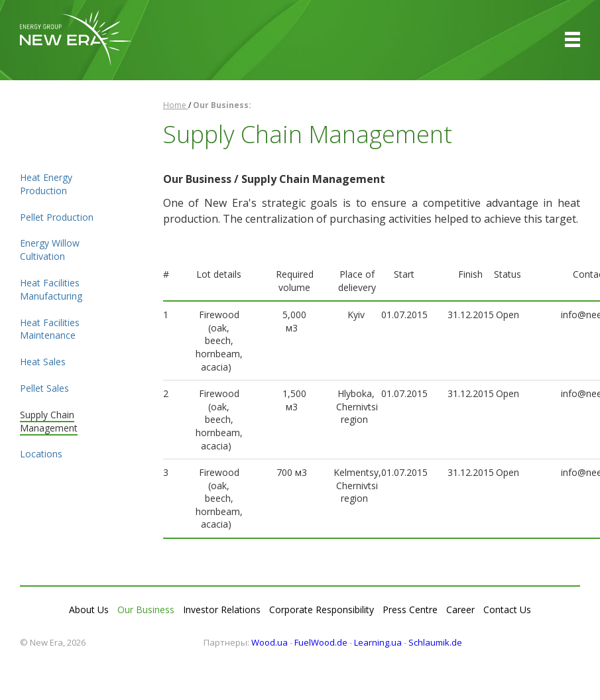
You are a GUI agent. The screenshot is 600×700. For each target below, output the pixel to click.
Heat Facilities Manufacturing (51, 289)
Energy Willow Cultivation (50, 250)
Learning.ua (378, 642)
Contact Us (507, 610)
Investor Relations (222, 610)
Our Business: (222, 105)
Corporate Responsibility (322, 610)
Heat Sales (43, 362)
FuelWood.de (321, 642)
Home (176, 105)
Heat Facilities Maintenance (50, 329)
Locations (41, 454)
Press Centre (410, 610)
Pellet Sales (44, 388)
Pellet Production (57, 217)
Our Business (146, 610)
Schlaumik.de (435, 642)
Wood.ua (270, 642)
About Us (89, 610)
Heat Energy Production (46, 184)
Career (460, 610)
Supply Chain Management (49, 421)
